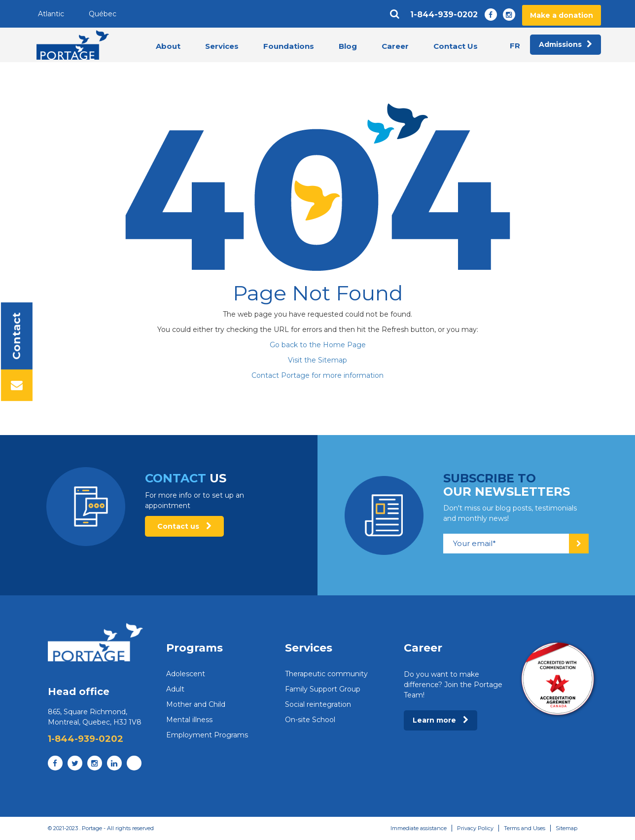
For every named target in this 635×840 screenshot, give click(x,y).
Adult (175, 689)
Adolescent (186, 674)
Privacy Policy (475, 828)
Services (222, 46)
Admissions (565, 45)
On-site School (310, 720)
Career (395, 46)
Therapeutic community (326, 674)
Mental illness (189, 720)
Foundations (289, 46)
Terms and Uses (525, 828)
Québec (103, 14)
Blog (348, 46)
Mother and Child (196, 704)
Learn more (441, 720)
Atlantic (51, 14)
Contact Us (456, 46)
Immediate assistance (419, 828)
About (168, 46)
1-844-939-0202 (444, 15)
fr (515, 46)
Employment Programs (207, 735)
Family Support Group (323, 689)
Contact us (184, 526)
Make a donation (562, 15)
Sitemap (566, 828)
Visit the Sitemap (317, 360)
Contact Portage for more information (317, 375)
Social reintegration (318, 704)
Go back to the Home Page (318, 345)
